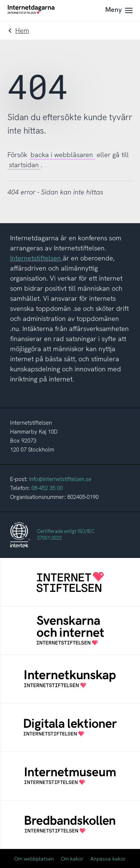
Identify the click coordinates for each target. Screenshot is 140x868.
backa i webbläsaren (62, 155)
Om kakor (72, 859)
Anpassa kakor (108, 859)
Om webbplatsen (34, 859)
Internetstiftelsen (36, 258)
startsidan (24, 165)
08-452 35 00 (47, 488)
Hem (22, 30)
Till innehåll (0, 0)
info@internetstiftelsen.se (60, 479)
